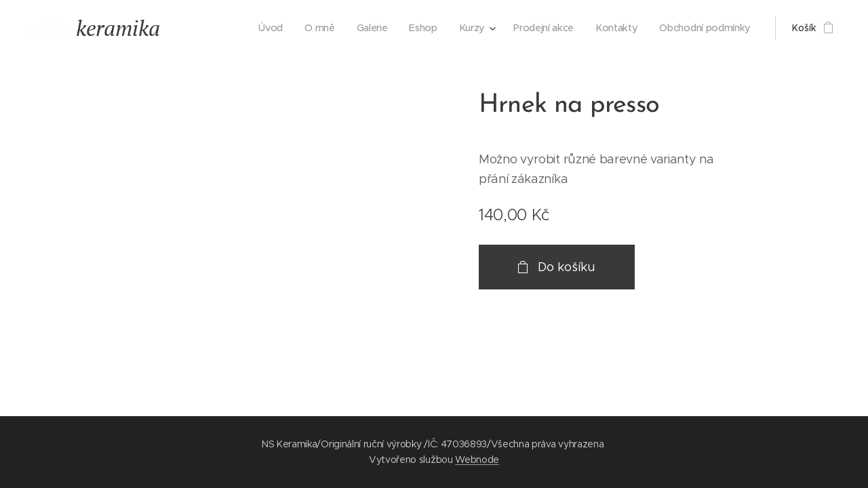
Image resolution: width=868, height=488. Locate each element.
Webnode (477, 460)
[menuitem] (272, 28)
